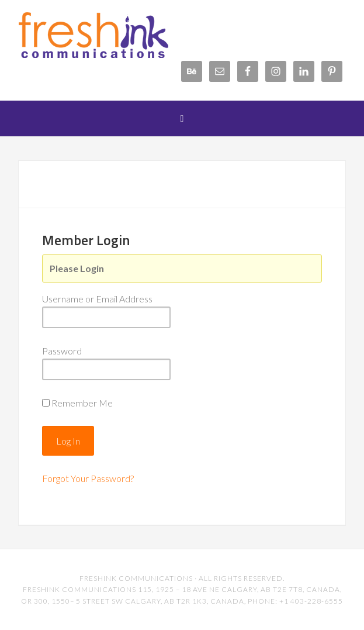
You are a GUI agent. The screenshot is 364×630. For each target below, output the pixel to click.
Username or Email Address (97, 299)
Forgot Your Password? (88, 478)
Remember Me (82, 403)
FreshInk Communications (112, 35)
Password (62, 351)
